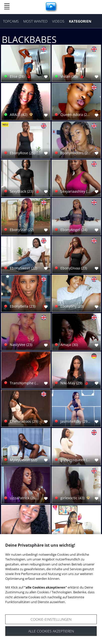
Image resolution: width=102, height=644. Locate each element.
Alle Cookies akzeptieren (51, 631)
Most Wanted (35, 21)
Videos (58, 21)
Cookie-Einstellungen (51, 619)
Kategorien (80, 21)
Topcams (11, 21)
